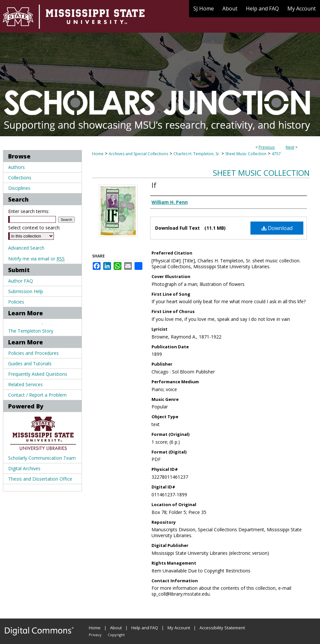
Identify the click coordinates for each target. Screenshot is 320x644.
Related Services (25, 384)
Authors (16, 167)
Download (277, 228)
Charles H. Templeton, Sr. (197, 154)
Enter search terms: (29, 211)
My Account (179, 628)
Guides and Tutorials (30, 363)
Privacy (95, 635)
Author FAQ (21, 281)
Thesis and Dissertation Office (40, 479)
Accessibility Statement (222, 628)
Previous (267, 147)
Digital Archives (24, 468)
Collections (20, 178)
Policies (16, 302)
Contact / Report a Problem (37, 395)
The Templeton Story (31, 331)
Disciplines (19, 188)
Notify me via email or (36, 259)
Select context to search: (34, 228)
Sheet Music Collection (246, 154)
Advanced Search (26, 248)
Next (290, 147)
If (154, 185)
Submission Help (26, 291)
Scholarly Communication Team (42, 458)
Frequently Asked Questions (38, 374)
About (116, 628)
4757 (276, 154)
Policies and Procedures (33, 353)
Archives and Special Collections (138, 154)
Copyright (116, 635)
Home (98, 154)
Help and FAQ (145, 628)
